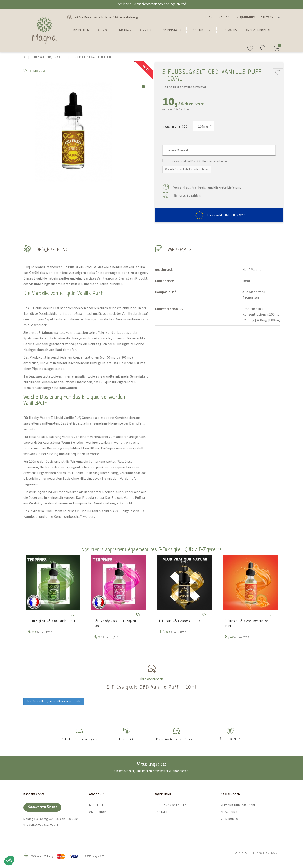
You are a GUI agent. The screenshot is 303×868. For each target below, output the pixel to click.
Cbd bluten (81, 30)
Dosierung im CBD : (176, 127)
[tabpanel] (86, 132)
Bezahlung (229, 812)
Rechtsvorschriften (171, 805)
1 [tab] (143, 87)
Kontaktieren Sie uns (42, 807)
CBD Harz (124, 30)
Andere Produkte (259, 30)
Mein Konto (229, 819)
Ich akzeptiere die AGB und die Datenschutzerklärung (198, 161)
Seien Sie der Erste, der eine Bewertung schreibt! (54, 701)
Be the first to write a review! (184, 87)
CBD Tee (146, 30)
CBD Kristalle (171, 30)
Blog (209, 18)
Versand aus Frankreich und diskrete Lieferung (207, 187)
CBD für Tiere (202, 30)
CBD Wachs (229, 30)
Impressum (241, 853)
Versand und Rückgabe (238, 805)
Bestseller (97, 805)
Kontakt (225, 18)
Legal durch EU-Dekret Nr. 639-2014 (219, 215)
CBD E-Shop (98, 812)
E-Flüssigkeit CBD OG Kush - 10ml (52, 621)
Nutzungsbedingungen (265, 853)
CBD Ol (103, 30)
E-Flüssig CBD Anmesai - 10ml (180, 621)
